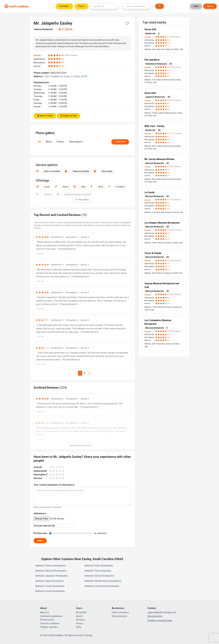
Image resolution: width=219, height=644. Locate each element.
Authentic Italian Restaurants (50, 581)
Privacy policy (47, 620)
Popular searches (49, 627)
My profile (81, 612)
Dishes (60, 142)
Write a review (45, 116)
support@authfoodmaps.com (162, 612)
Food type (64, 6)
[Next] (89, 373)
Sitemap (88, 635)
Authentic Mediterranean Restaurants (103, 581)
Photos (80, 623)
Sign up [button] (210, 6)
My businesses (120, 616)
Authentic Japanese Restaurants (51, 576)
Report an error (155, 616)
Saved (79, 616)
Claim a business (120, 612)
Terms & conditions (50, 623)
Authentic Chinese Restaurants (51, 566)
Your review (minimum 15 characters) (54, 485)
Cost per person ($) (44, 526)
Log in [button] (196, 6)
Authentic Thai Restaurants (98, 571)
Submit (40, 541)
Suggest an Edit (69, 116)
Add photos (40, 513)
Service (38, 478)
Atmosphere (76, 142)
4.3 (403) (66, 29)
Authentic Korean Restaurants (50, 591)
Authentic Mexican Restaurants (51, 571)
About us (45, 612)
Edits (79, 627)
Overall (38, 467)
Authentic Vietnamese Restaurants (102, 586)
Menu (49, 142)
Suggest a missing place (160, 620)
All (39, 142)
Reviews (80, 620)
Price (81, 6)
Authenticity (40, 471)
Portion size (40, 533)
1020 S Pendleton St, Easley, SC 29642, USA (66, 76)
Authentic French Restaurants (50, 586)
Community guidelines (51, 616)
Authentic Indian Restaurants (99, 566)
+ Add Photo (120, 142)
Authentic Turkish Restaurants (99, 576)
